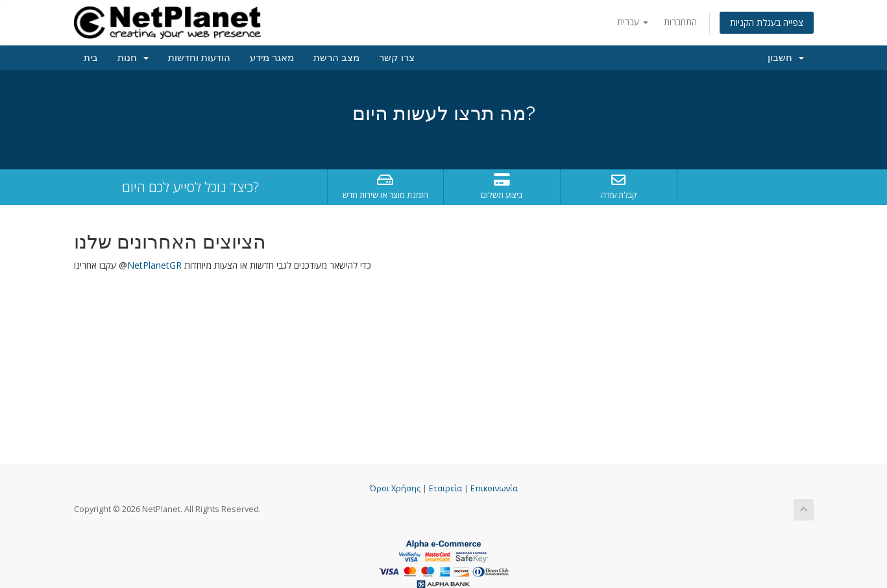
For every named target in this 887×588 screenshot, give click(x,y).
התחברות (680, 22)
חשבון (786, 58)
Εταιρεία (445, 488)
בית (91, 58)
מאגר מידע (272, 58)
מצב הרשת (336, 58)
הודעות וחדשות (199, 58)
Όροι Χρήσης (395, 488)
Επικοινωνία (494, 488)
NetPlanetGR (154, 265)
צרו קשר (397, 58)
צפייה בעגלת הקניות (767, 22)
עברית (633, 22)
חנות (133, 58)
